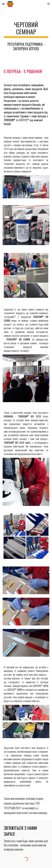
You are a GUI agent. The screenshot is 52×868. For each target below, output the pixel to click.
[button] (3, 4)
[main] (26, 29)
